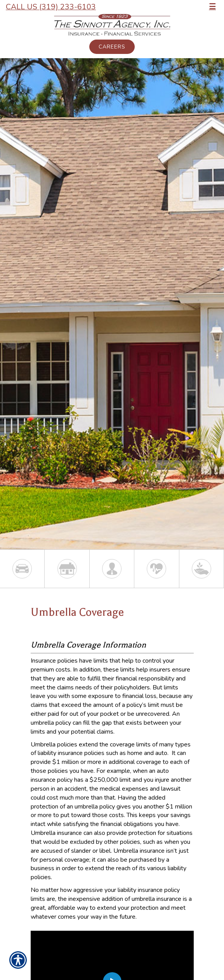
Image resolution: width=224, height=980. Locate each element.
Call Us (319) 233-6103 (51, 7)
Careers (112, 47)
